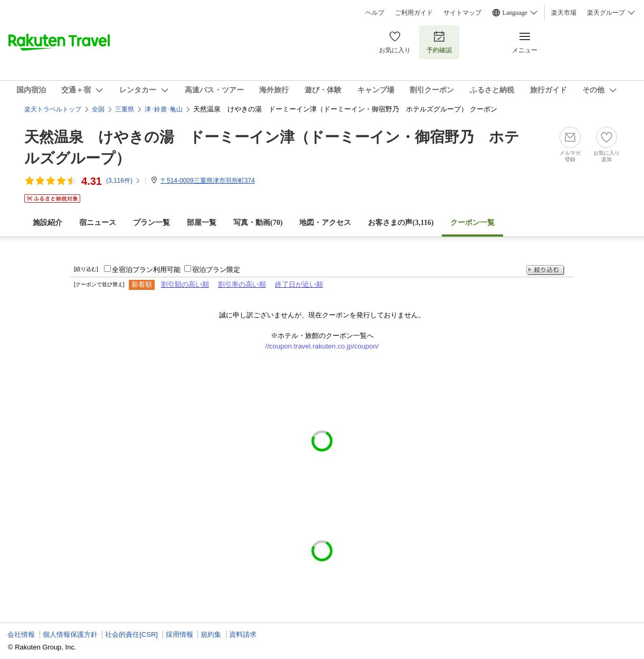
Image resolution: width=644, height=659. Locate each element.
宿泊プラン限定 (216, 270)
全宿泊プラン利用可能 (146, 270)
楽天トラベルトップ (53, 109)
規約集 (211, 634)
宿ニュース (98, 223)
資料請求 (243, 634)
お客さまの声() (401, 223)
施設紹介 (48, 223)
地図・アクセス (325, 223)
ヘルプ (375, 13)
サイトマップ (462, 13)
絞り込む (545, 270)
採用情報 (179, 634)
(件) (124, 181)
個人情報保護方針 (70, 634)
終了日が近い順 (299, 284)
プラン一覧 (151, 223)
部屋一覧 (202, 223)
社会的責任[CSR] (131, 634)
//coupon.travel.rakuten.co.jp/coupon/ (322, 346)
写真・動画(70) (258, 223)
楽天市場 (564, 13)
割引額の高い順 (185, 284)
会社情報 (21, 634)
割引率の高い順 (242, 284)
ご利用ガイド (414, 13)
